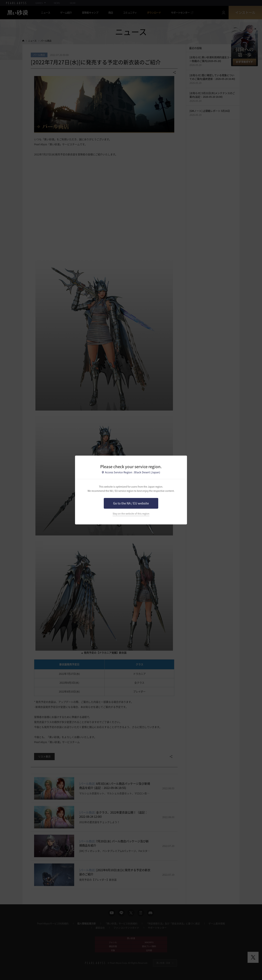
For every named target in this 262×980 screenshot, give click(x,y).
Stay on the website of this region (131, 514)
